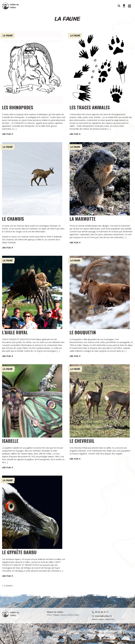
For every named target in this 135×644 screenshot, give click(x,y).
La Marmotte (83, 219)
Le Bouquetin (83, 332)
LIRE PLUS (8, 134)
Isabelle (10, 441)
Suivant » (9, 586)
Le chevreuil (82, 441)
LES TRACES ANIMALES (90, 107)
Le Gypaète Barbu (19, 552)
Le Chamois (13, 219)
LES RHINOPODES (18, 107)
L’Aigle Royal (15, 332)
